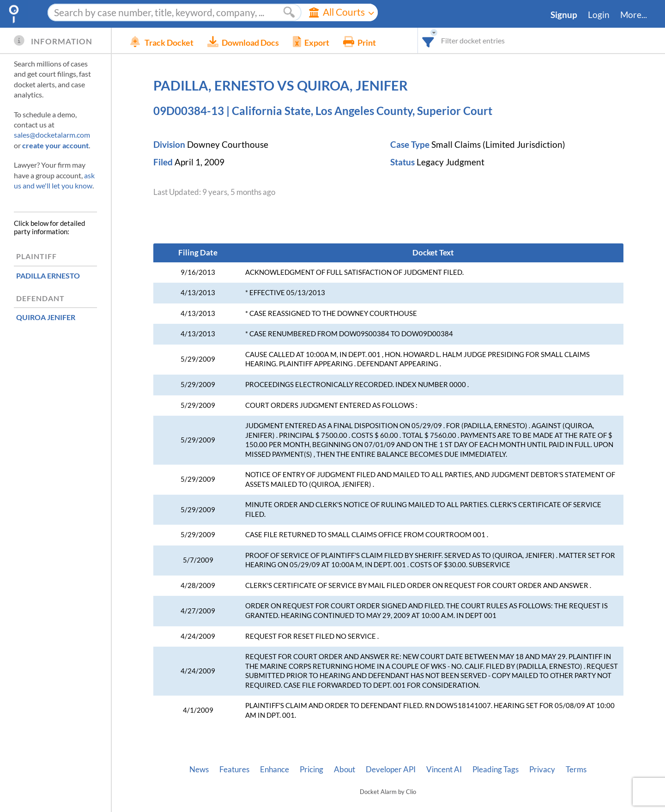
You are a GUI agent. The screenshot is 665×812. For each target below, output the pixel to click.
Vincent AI (444, 770)
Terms (576, 770)
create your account (55, 145)
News (199, 770)
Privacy (542, 770)
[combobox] (428, 40)
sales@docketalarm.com (52, 135)
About (345, 770)
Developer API (391, 770)
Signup (564, 15)
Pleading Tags (496, 770)
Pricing (311, 770)
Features (234, 770)
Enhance (275, 770)
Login (599, 15)
